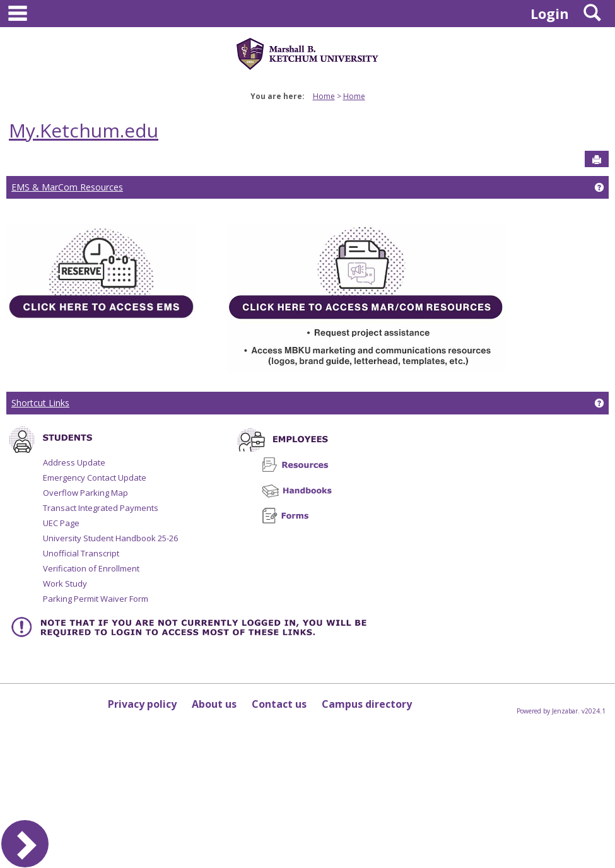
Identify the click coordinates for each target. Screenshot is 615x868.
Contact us (279, 704)
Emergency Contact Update (95, 478)
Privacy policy (142, 704)
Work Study (65, 584)
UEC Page (61, 523)
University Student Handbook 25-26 (110, 538)
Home (324, 96)
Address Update (74, 462)
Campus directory (367, 704)
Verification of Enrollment (91, 568)
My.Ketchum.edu (84, 130)
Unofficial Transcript (81, 553)
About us (214, 704)
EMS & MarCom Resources (67, 187)
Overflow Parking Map (85, 493)
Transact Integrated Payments (101, 508)
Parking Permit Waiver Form (96, 599)
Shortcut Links (40, 403)
